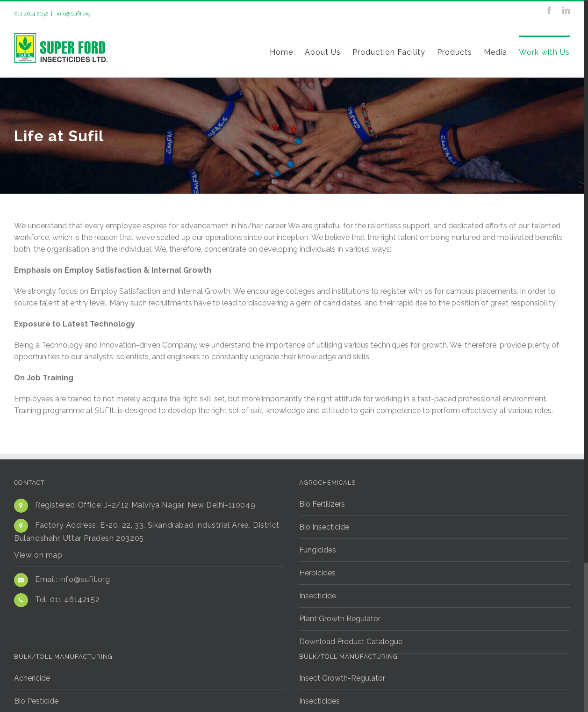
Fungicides (318, 549)
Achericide (32, 678)
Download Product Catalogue (351, 641)
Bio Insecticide (324, 527)
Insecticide (318, 595)
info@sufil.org (73, 14)
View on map (38, 555)
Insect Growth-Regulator (342, 678)
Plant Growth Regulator (340, 618)
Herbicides (317, 572)
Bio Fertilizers (322, 504)
